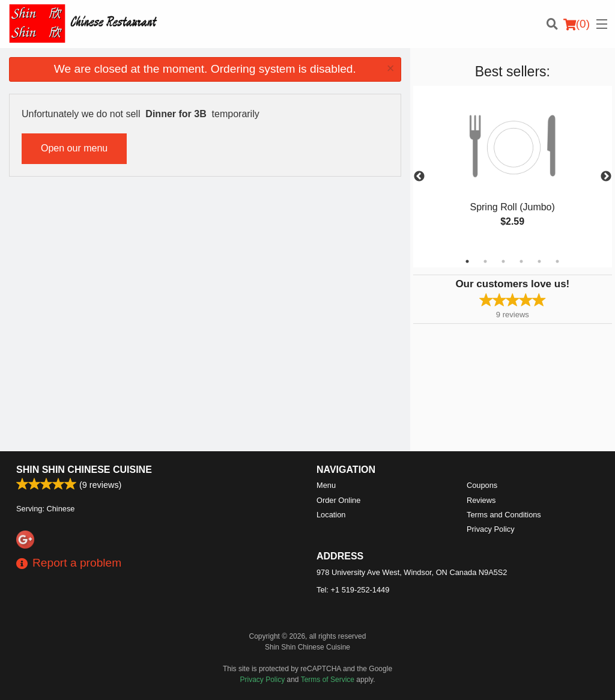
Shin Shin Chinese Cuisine (84, 470)
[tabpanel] (513, 169)
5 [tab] (539, 261)
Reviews (481, 500)
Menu (326, 485)
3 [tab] (503, 261)
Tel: (353, 590)
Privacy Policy (491, 529)
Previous (419, 177)
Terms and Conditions (504, 515)
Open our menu (74, 148)
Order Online (338, 500)
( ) (577, 24)
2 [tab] (485, 261)
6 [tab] (557, 261)
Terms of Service (328, 680)
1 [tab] (467, 261)
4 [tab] (521, 261)
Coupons (482, 485)
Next (606, 177)
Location (331, 515)
